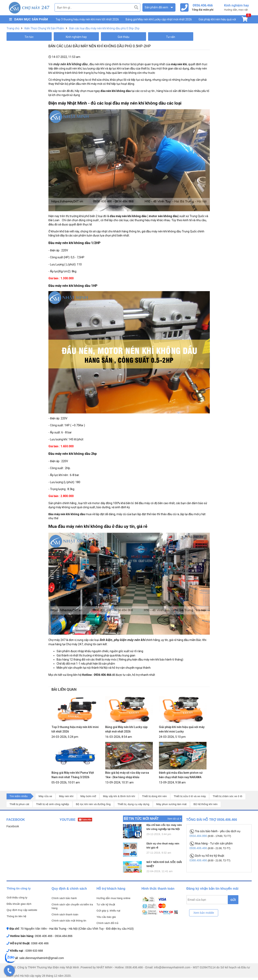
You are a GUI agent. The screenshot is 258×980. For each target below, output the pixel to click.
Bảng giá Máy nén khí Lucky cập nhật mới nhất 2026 (159, 19)
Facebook (13, 826)
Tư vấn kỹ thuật (106, 904)
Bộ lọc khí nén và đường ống (93, 804)
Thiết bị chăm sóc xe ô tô (227, 796)
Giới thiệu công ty (17, 898)
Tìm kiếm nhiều (19, 796)
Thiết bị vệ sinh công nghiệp (52, 804)
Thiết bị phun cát (19, 804)
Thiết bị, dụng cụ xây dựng (133, 804)
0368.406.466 (199, 860)
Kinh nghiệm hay (76, 37)
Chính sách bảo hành (64, 898)
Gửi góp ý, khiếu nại (108, 911)
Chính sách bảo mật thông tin (69, 921)
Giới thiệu (123, 37)
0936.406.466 (199, 848)
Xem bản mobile (204, 913)
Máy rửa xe (45, 796)
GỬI (233, 900)
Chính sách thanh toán (65, 914)
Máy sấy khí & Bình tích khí (119, 796)
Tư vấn (171, 37)
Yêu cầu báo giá (106, 917)
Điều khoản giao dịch (19, 904)
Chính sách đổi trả (107, 923)
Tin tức (29, 37)
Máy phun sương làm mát (171, 804)
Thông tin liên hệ (17, 916)
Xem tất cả (174, 819)
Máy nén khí (66, 796)
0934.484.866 (199, 836)
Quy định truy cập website (22, 910)
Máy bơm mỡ (88, 796)
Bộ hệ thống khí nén (206, 804)
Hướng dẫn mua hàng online (114, 898)
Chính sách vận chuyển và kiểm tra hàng (72, 906)
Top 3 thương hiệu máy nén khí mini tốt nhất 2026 (87, 19)
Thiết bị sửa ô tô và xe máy (190, 796)
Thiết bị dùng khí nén (154, 796)
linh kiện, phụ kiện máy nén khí (122, 640)
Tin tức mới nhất (144, 819)
